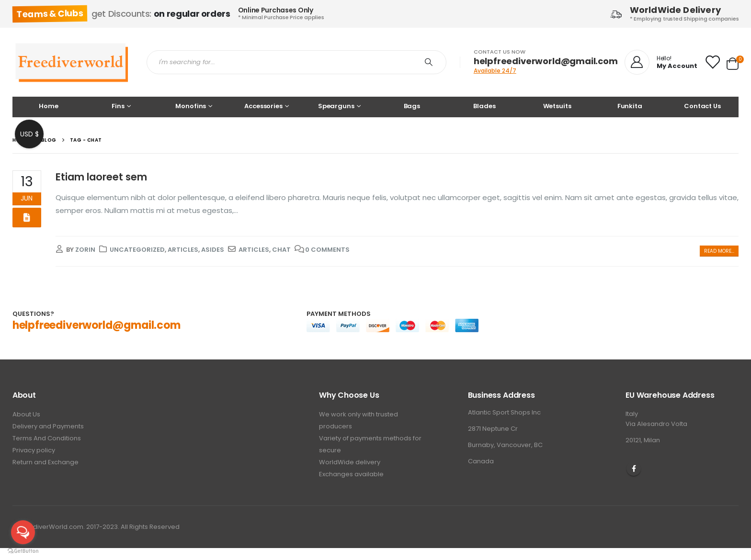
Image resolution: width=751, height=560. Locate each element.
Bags (412, 106)
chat (281, 250)
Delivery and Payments (48, 426)
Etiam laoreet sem (101, 177)
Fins (118, 106)
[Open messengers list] (23, 532)
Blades (484, 106)
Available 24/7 (495, 71)
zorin (85, 250)
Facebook (634, 469)
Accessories (263, 106)
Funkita (630, 106)
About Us (26, 414)
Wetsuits (557, 106)
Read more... (719, 251)
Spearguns (336, 106)
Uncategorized (137, 250)
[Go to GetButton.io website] (23, 550)
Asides (213, 250)
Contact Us (702, 106)
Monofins (191, 106)
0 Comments (327, 250)
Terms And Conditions (47, 438)
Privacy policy (34, 450)
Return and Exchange (46, 462)
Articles (183, 250)
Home (48, 106)
